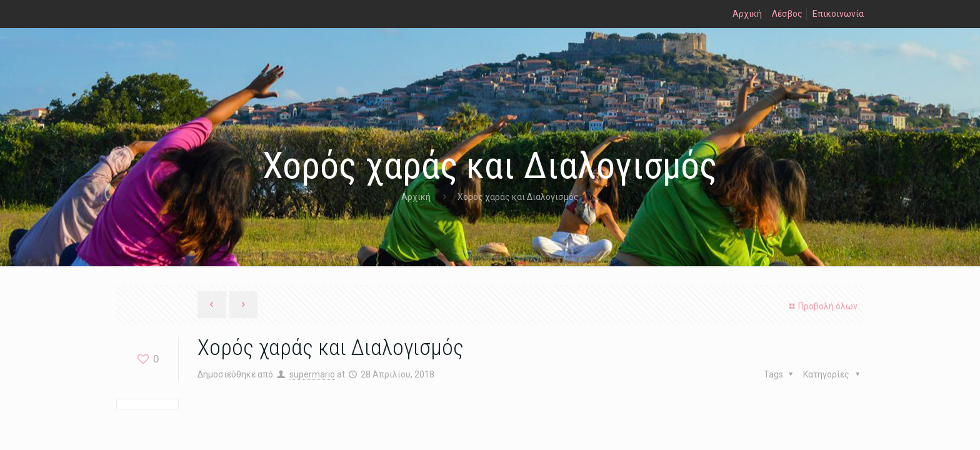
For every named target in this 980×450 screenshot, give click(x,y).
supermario (312, 374)
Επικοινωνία (838, 14)
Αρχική (747, 14)
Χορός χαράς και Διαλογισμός (518, 197)
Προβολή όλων (822, 306)
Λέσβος (787, 14)
